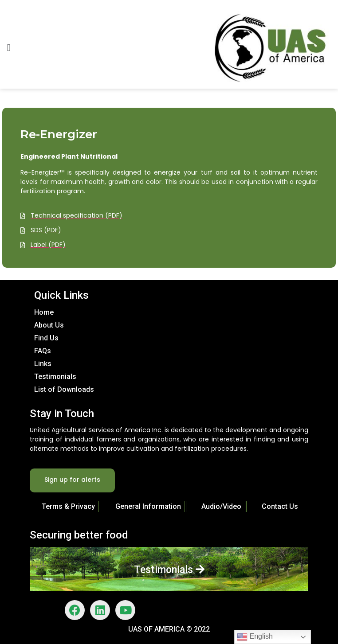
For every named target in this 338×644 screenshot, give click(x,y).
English (255, 637)
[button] (9, 48)
